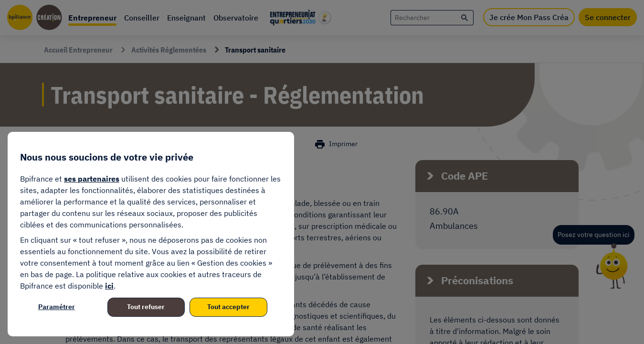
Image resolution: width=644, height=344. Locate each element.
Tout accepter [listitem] (228, 307)
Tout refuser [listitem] (146, 307)
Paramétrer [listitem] (57, 307)
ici (109, 286)
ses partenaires (92, 179)
